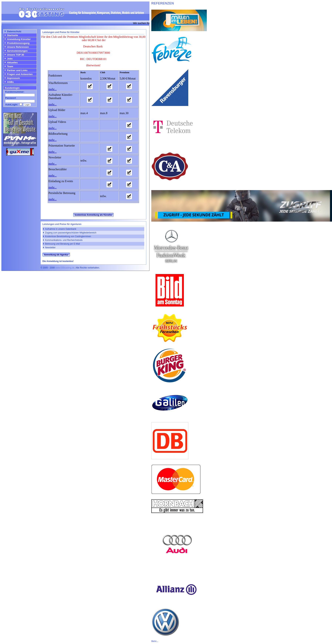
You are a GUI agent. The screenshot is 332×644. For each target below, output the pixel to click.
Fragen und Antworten (20, 74)
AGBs (10, 82)
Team (10, 66)
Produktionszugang (18, 43)
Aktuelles (12, 63)
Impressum (13, 78)
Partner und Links (17, 70)
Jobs (10, 59)
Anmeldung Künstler (19, 39)
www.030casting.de (65, 268)
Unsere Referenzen (18, 47)
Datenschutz (14, 31)
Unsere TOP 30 (16, 55)
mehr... (53, 89)
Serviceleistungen (17, 51)
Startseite (12, 35)
